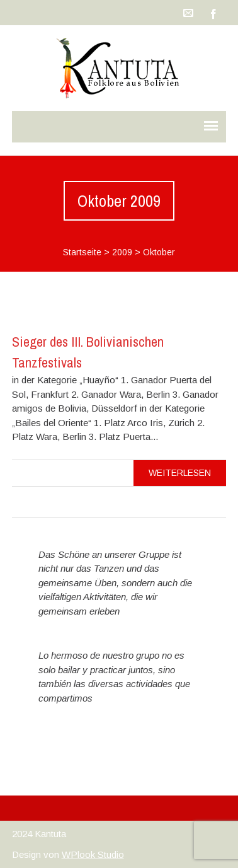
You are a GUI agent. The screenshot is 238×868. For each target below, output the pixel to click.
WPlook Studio (93, 854)
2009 (122, 252)
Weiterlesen (180, 473)
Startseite (82, 252)
